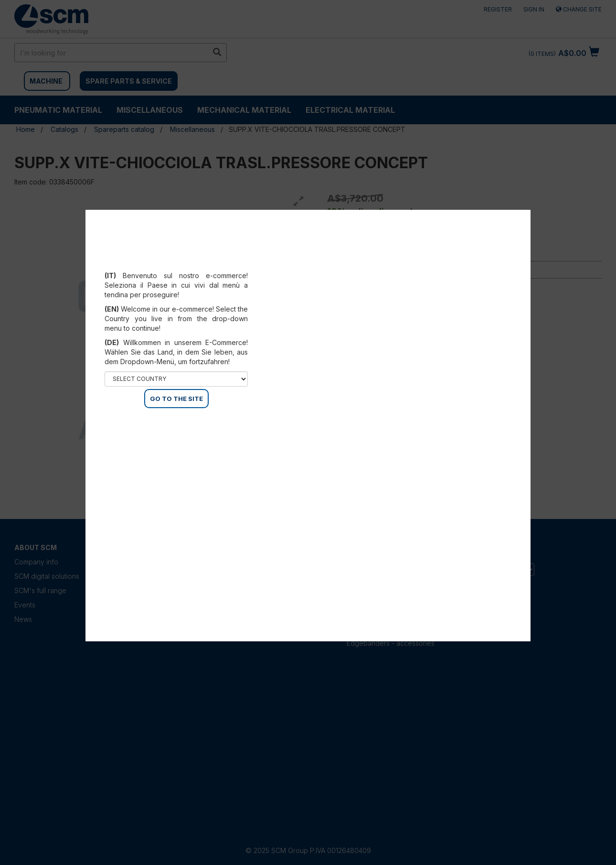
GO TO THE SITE (176, 399)
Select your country (176, 264)
